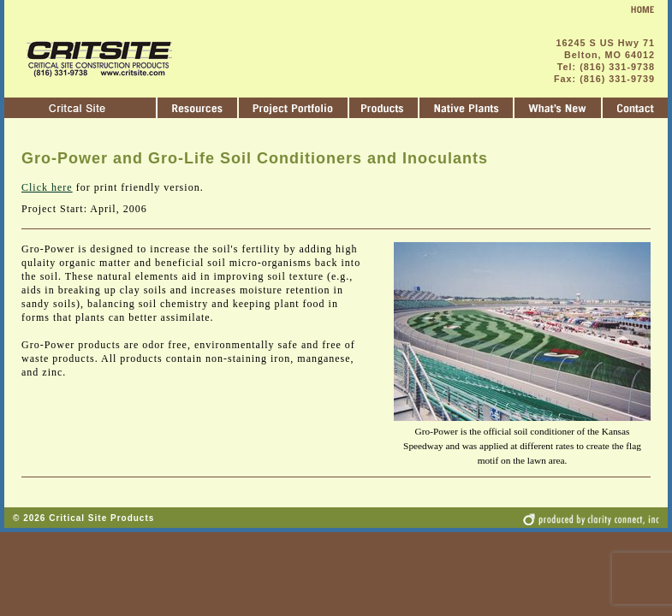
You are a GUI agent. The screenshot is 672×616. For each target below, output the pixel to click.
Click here (47, 187)
